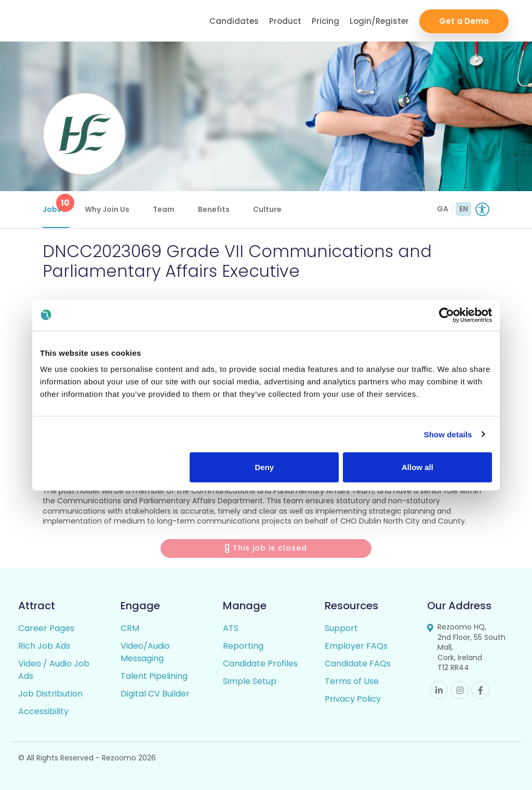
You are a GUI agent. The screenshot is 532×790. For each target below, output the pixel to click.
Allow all (417, 467)
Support (341, 629)
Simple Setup (250, 682)
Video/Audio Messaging (145, 653)
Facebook (480, 691)
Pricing (325, 21)
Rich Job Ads (44, 646)
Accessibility (43, 712)
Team (164, 209)
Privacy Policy (353, 699)
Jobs (56, 204)
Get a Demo (464, 21)
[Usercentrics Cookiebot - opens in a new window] (447, 315)
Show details (448, 434)
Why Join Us (107, 209)
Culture (267, 209)
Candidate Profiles (260, 664)
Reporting (243, 646)
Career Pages (46, 629)
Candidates (234, 21)
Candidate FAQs (358, 664)
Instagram (460, 691)
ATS (231, 629)
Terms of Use (352, 682)
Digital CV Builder (155, 694)
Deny (265, 467)
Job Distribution (50, 694)
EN (464, 209)
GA (443, 209)
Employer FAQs (356, 646)
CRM (130, 629)
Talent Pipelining (154, 677)
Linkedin (439, 691)
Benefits (214, 209)
